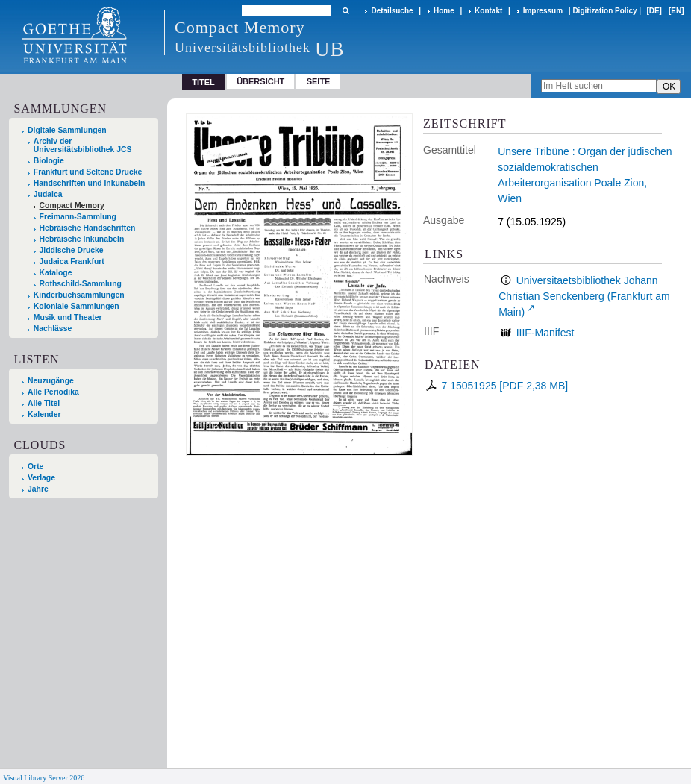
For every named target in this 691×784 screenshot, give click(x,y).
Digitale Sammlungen (67, 130)
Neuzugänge (51, 381)
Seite (319, 81)
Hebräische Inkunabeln (82, 239)
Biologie (49, 161)
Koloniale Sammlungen (76, 306)
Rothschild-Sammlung (81, 284)
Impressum (543, 11)
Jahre (38, 489)
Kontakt (488, 11)
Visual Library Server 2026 (44, 778)
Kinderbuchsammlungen (79, 295)
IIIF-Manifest (545, 333)
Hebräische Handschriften (88, 228)
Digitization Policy (604, 11)
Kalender (44, 414)
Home (444, 11)
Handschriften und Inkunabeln (90, 183)
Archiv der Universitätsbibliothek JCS (83, 145)
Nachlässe (53, 329)
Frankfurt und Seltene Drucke (88, 172)
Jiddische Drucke (72, 250)
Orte (35, 467)
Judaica (48, 194)
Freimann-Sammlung (78, 217)
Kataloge (56, 273)
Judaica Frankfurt (72, 261)
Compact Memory (72, 206)
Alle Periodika (53, 392)
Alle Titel (44, 403)
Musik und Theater (68, 317)
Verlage (41, 478)
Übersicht (260, 81)
